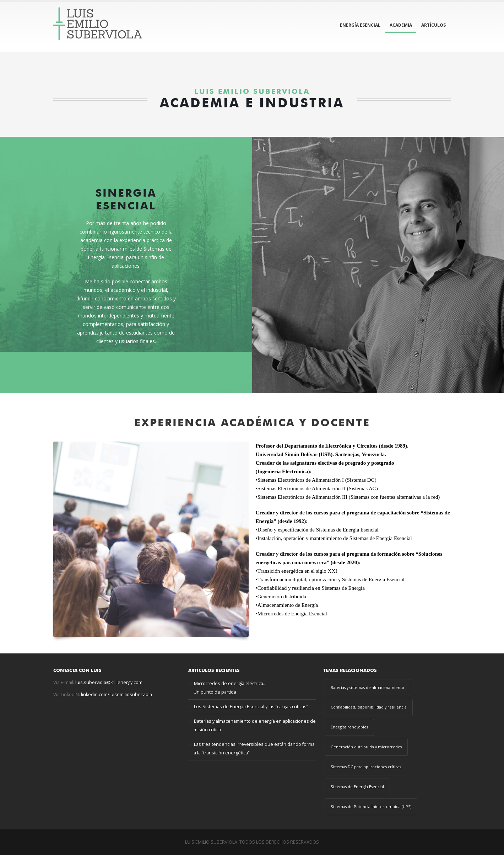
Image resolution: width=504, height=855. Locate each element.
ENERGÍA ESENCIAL (360, 25)
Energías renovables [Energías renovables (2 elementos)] (349, 727)
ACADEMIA (401, 25)
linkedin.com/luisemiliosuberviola (116, 694)
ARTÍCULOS (433, 25)
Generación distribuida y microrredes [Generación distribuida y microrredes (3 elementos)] (366, 747)
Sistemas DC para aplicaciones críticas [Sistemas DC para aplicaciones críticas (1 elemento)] (366, 767)
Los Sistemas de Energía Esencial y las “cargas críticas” (251, 707)
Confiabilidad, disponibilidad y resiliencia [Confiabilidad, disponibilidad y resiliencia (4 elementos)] (369, 707)
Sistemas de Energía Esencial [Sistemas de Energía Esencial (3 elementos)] (357, 787)
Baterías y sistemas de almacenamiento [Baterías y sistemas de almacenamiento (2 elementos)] (367, 687)
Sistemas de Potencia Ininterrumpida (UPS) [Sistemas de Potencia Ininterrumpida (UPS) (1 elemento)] (371, 806)
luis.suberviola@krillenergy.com (109, 682)
